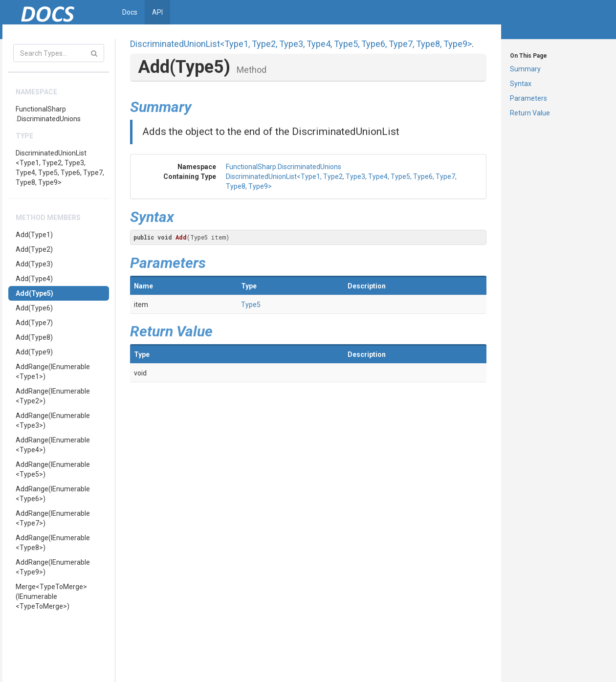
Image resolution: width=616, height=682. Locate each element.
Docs (130, 12)
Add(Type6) (34, 308)
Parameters (528, 98)
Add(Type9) (34, 352)
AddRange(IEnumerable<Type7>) (53, 518)
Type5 (251, 305)
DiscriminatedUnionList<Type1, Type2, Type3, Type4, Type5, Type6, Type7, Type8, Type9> (60, 168)
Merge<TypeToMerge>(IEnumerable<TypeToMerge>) (51, 596)
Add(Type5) (34, 293)
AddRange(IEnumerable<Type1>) (53, 372)
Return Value (530, 113)
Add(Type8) (34, 337)
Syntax (521, 84)
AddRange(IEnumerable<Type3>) (53, 420)
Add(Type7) (34, 323)
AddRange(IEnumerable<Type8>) (53, 543)
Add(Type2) (34, 249)
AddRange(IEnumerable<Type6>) (53, 494)
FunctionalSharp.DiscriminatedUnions (48, 114)
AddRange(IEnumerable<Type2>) (53, 396)
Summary (525, 69)
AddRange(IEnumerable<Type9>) (53, 567)
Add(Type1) (34, 235)
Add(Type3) (34, 264)
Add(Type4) (34, 279)
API (157, 12)
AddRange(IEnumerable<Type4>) (53, 445)
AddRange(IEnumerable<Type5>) (53, 469)
